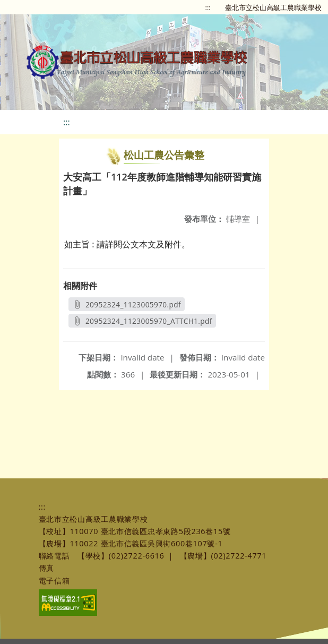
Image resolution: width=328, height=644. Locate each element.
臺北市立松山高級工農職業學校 (273, 7)
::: (208, 7)
